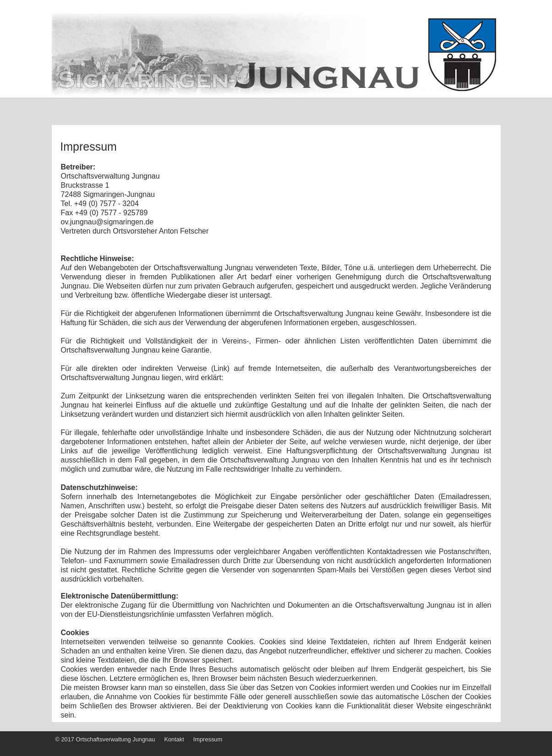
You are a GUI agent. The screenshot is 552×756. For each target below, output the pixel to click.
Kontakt (174, 739)
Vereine (435, 107)
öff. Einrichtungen (320, 107)
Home (114, 107)
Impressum (208, 739)
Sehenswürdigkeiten (237, 107)
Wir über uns (163, 107)
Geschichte (386, 107)
